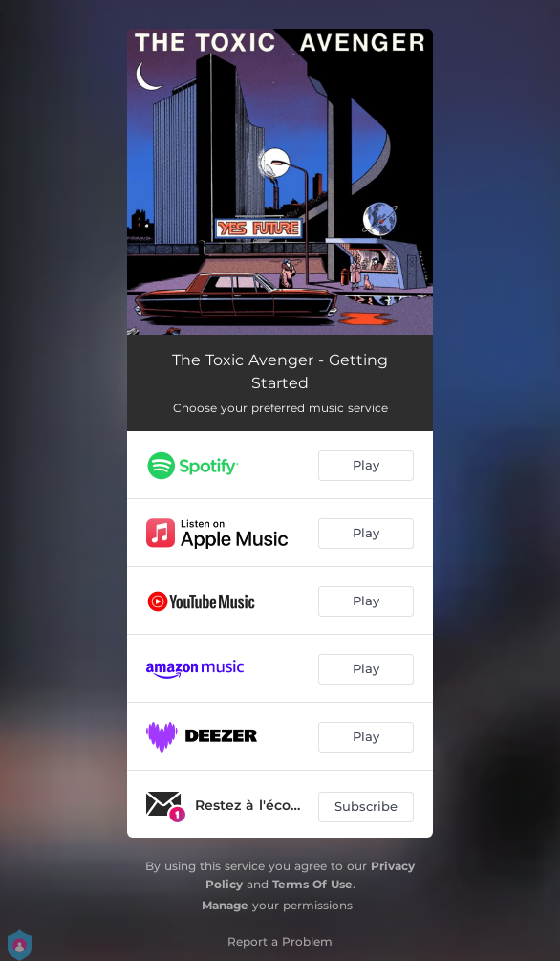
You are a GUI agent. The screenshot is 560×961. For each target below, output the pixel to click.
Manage (225, 905)
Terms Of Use (312, 884)
